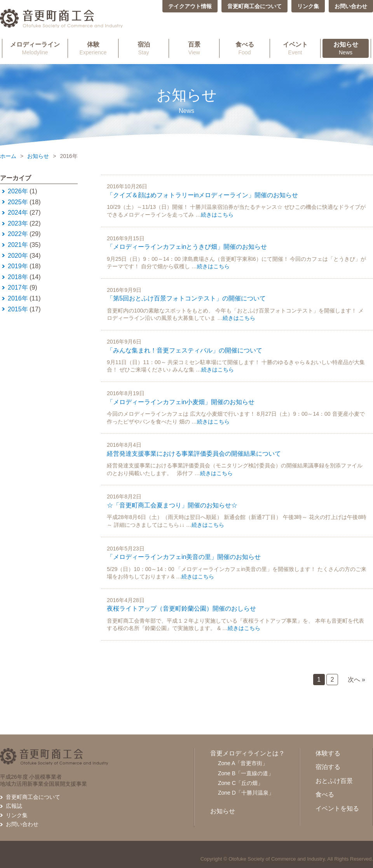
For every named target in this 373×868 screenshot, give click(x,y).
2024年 (18, 213)
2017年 (18, 287)
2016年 (18, 298)
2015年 (18, 309)
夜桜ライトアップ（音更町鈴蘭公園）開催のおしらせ (181, 608)
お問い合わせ (351, 6)
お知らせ (38, 156)
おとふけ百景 (334, 781)
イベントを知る (337, 808)
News (346, 48)
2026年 (18, 191)
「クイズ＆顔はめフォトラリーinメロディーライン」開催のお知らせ (202, 195)
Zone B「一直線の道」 (246, 773)
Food (245, 48)
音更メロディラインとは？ (248, 753)
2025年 (18, 202)
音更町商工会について (254, 6)
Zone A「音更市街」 (243, 763)
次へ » (356, 680)
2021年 (18, 245)
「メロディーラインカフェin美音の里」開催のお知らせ (184, 557)
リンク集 (308, 6)
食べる (325, 794)
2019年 (18, 266)
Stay (144, 48)
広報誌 (14, 806)
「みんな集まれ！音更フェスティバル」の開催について (185, 350)
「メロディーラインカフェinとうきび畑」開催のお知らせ (187, 247)
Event (295, 48)
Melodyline (35, 48)
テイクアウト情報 (190, 6)
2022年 (18, 234)
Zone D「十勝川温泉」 (246, 793)
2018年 (18, 277)
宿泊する (328, 767)
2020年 (18, 256)
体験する (328, 753)
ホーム (8, 156)
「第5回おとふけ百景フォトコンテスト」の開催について (186, 298)
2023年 (18, 223)
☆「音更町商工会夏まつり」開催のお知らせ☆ (172, 505)
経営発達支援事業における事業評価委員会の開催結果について (194, 454)
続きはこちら (217, 215)
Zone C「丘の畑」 (241, 783)
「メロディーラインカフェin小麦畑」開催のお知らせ (181, 402)
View (194, 48)
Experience (93, 48)
